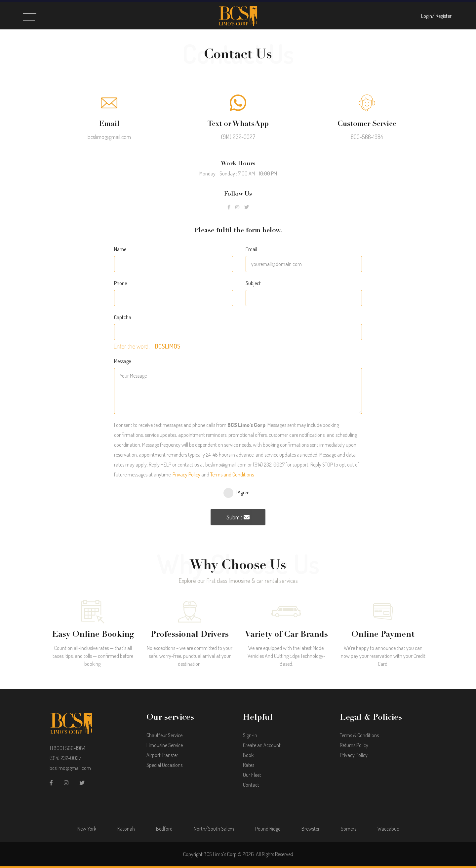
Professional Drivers (190, 634)
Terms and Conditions (232, 474)
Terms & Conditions (359, 735)
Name (120, 249)
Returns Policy (354, 745)
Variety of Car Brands (286, 634)
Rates (249, 765)
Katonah (126, 829)
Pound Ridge (268, 829)
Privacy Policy (186, 474)
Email (251, 249)
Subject (253, 283)
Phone (120, 283)
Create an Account (262, 745)
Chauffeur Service (164, 735)
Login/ (428, 16)
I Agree (242, 492)
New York (87, 829)
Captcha (123, 317)
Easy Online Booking (93, 634)
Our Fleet (252, 775)
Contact (251, 785)
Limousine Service (165, 745)
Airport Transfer (162, 755)
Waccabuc (388, 829)
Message (122, 361)
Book (248, 755)
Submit (238, 517)
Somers (349, 829)
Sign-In (250, 735)
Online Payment (383, 634)
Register (444, 16)
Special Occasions (164, 765)
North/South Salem (214, 829)
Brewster (311, 829)
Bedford (164, 829)
